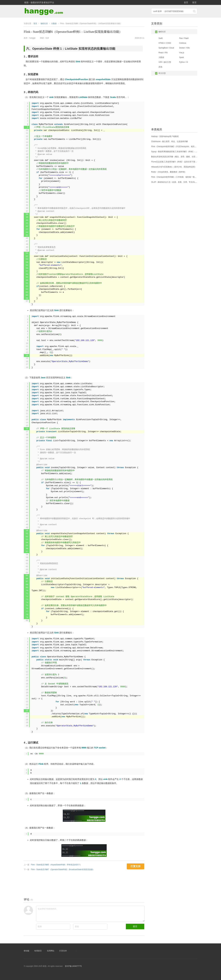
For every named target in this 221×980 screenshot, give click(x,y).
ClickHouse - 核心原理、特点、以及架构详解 (170, 141)
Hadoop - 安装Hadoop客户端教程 (165, 136)
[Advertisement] (80, 883)
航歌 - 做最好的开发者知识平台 (39, 2)
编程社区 (160, 32)
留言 (194, 2)
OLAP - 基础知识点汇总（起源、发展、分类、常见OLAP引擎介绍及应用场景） (174, 182)
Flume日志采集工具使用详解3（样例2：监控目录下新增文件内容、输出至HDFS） (174, 162)
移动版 (27, 951)
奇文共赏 (160, 73)
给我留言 (38, 951)
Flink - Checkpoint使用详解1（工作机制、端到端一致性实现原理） (174, 177)
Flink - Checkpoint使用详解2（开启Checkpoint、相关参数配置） (174, 147)
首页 (186, 2)
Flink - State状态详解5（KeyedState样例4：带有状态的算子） (56, 865)
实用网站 (51, 951)
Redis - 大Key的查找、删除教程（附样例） (169, 172)
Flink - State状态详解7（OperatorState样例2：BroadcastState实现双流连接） (63, 869)
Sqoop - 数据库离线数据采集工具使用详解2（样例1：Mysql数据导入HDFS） (174, 152)
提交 (135, 926)
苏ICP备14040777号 (73, 966)
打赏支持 (63, 951)
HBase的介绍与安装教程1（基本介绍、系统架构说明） (174, 167)
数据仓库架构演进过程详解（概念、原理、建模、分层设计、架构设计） (174, 157)
